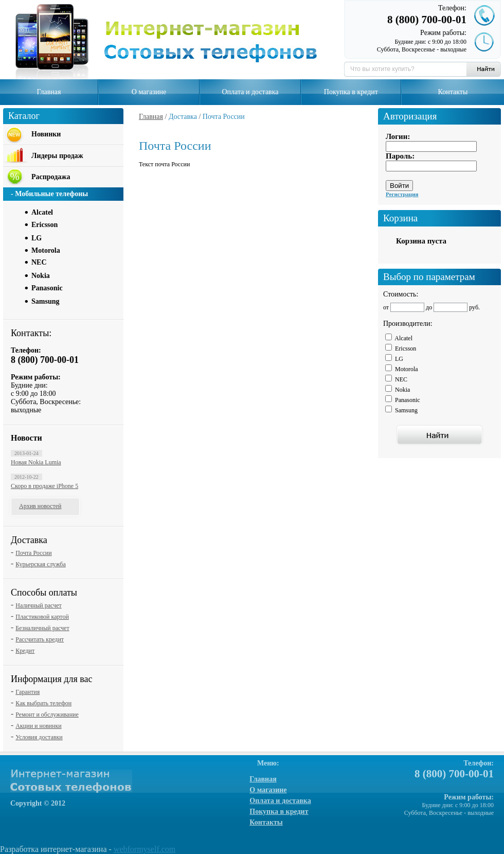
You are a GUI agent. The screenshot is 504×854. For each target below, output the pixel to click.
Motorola (46, 250)
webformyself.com (145, 849)
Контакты (453, 92)
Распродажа (51, 177)
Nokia (41, 276)
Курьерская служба (40, 564)
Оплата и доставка (250, 92)
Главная (49, 92)
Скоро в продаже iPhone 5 (44, 486)
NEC (39, 262)
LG (37, 238)
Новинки (46, 134)
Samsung (45, 301)
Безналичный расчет (42, 628)
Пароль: (400, 156)
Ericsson (44, 225)
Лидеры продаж (57, 156)
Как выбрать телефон (43, 703)
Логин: (398, 136)
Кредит (25, 651)
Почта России (33, 553)
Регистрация (402, 194)
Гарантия (28, 692)
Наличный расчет (38, 605)
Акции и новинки (38, 726)
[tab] (75, 212)
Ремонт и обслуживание (47, 714)
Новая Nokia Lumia (36, 462)
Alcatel (42, 212)
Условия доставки (39, 737)
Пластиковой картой (42, 617)
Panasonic (47, 288)
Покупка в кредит (351, 92)
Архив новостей (40, 506)
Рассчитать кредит (40, 639)
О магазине (149, 92)
